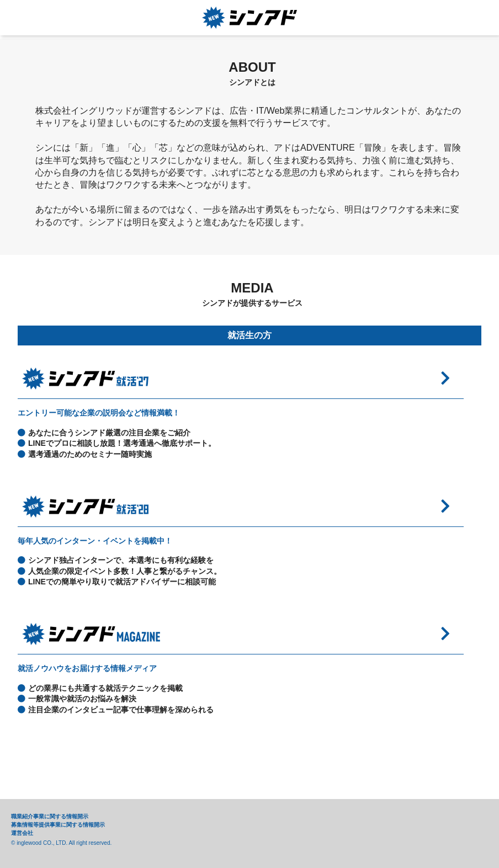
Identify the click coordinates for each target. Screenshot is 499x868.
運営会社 (22, 833)
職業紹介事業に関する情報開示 (50, 816)
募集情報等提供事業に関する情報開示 (58, 825)
